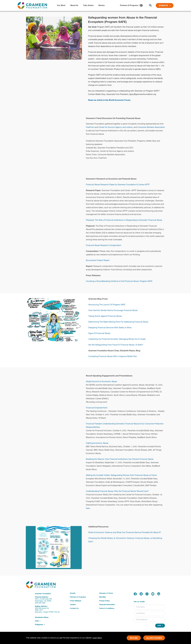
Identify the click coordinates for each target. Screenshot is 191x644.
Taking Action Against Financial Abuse (107, 316)
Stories (102, 5)
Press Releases (76, 601)
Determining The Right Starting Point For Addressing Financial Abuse (120, 322)
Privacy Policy (104, 601)
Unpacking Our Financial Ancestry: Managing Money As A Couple (119, 339)
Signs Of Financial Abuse (101, 333)
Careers (73, 605)
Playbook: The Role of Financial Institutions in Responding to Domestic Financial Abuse (126, 220)
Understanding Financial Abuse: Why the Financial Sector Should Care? (119, 491)
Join (160, 626)
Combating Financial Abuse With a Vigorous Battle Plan (115, 357)
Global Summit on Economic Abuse (103, 382)
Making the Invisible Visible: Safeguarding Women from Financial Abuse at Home (123, 475)
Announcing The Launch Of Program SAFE (109, 305)
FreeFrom (92, 127)
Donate (165, 6)
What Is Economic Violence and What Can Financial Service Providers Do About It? (127, 533)
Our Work (61, 5)
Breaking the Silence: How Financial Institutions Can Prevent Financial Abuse (122, 459)
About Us (74, 5)
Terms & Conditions (107, 608)
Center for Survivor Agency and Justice (118, 127)
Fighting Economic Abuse (99, 443)
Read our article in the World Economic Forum (109, 100)
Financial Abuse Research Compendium (106, 245)
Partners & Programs (78, 597)
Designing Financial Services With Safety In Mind (112, 328)
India (38, 621)
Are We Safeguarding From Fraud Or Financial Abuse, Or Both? (118, 345)
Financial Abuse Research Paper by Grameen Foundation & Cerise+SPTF (120, 185)
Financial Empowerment (99, 408)
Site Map (102, 597)
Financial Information (107, 605)
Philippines (40, 625)
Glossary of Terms (106, 593)
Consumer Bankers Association (153, 127)
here (90, 508)
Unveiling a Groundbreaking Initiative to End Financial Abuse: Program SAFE (121, 281)
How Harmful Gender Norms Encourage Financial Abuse (115, 311)
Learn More (97, 638)
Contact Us (74, 608)
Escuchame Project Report (100, 261)
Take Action (88, 5)
